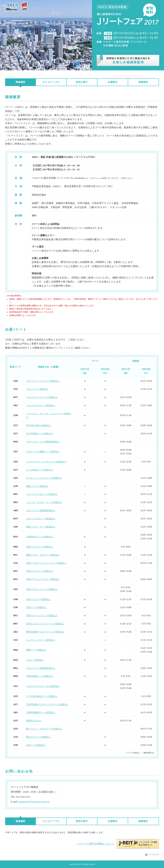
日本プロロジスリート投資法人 (42, 589)
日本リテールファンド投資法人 (42, 616)
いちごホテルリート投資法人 (41, 405)
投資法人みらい (34, 721)
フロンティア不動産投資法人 (41, 668)
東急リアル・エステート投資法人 (43, 555)
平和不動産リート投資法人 (40, 676)
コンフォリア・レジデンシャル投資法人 (46, 462)
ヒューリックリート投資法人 (41, 640)
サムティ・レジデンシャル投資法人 (44, 478)
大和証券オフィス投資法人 (40, 537)
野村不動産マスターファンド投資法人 (45, 632)
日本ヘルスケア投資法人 (38, 599)
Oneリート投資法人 (36, 745)
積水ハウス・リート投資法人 (41, 527)
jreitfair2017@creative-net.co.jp (34, 802)
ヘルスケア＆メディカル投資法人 (43, 686)
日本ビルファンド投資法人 (40, 571)
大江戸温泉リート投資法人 (40, 434)
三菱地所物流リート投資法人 (41, 712)
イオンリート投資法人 (37, 389)
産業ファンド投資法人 (37, 486)
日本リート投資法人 (36, 607)
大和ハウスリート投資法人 (40, 547)
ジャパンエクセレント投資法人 (42, 494)
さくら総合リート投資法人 (40, 470)
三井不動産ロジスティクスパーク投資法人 (47, 704)
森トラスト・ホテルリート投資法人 (44, 729)
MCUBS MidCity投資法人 (39, 425)
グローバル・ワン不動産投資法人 (43, 442)
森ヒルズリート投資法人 (38, 737)
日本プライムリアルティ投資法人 (43, 579)
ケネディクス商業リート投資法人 (43, 452)
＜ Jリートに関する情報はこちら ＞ (95, 844)
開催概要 (20, 82)
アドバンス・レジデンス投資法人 (43, 381)
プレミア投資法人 (35, 660)
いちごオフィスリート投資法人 (42, 397)
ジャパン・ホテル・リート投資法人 (44, 502)
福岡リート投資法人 (36, 650)
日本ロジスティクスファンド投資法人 (45, 624)
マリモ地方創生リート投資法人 (42, 696)
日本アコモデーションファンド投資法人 (46, 563)
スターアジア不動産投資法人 (41, 511)
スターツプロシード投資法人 (41, 519)
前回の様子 (82, 82)
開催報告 (143, 82)
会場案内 (113, 82)
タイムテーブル (51, 82)
